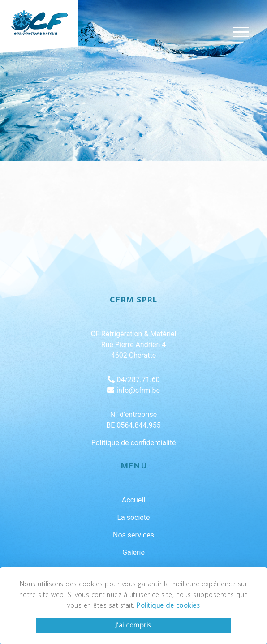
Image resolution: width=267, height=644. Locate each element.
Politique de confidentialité (134, 443)
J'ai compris (133, 625)
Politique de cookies (168, 605)
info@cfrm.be (133, 390)
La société (133, 517)
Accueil (133, 500)
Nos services (133, 535)
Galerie (133, 552)
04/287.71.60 (134, 380)
